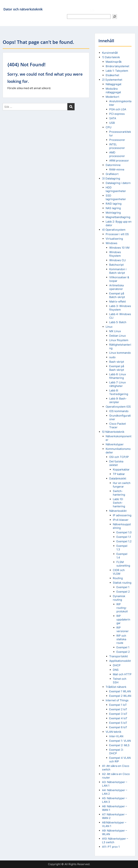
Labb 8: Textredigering (119, 392)
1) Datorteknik (111, 57)
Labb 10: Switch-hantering (119, 503)
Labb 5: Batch (118, 322)
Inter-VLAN (116, 736)
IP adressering (122, 515)
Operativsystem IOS (118, 407)
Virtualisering (114, 239)
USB (112, 123)
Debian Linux (118, 336)
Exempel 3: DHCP (116, 752)
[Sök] (115, 17)
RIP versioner (123, 629)
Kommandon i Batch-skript (118, 271)
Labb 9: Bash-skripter (118, 400)
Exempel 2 (123, 592)
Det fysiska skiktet (116, 463)
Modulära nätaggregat (113, 90)
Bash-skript (117, 362)
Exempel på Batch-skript (117, 295)
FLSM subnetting (123, 564)
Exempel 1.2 (124, 541)
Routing (118, 578)
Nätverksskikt (118, 511)
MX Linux (115, 331)
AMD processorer (117, 154)
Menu (6, 6)
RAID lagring (114, 204)
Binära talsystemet (117, 66)
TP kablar (119, 474)
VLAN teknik (113, 732)
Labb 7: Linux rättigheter (118, 384)
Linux (109, 327)
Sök (92, 11)
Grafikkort (112, 174)
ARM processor (119, 161)
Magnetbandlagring (118, 217)
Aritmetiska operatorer (116, 287)
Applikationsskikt (120, 661)
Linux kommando (120, 353)
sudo (112, 357)
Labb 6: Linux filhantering (118, 376)
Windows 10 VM (119, 248)
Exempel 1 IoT (118, 705)
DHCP (117, 665)
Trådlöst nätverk (116, 687)
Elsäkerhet (112, 75)
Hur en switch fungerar (122, 485)
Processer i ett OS (117, 234)
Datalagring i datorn (118, 183)
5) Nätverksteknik (113, 432)
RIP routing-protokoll (122, 608)
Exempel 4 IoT (118, 718)
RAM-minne (117, 169)
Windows (111, 243)
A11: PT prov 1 (111, 847)
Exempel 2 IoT (118, 709)
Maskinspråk (114, 62)
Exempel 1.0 (124, 532)
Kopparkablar (121, 469)
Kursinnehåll (110, 53)
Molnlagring (113, 213)
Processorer (117, 140)
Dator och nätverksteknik (23, 9)
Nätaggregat (113, 84)
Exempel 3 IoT (118, 714)
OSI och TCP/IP (119, 457)
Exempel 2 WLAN (120, 696)
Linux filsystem (119, 340)
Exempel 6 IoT (118, 727)
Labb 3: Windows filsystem (120, 308)
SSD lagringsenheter (116, 197)
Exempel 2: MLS (119, 745)
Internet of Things (117, 700)
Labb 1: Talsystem (117, 71)
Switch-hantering (119, 493)
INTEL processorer (117, 146)
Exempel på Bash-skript (117, 368)
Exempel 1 (123, 587)
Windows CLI (118, 260)
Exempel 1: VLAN (120, 741)
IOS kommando (119, 411)
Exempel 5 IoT (118, 723)
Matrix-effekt (118, 302)
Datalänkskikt (118, 478)
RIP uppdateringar (123, 619)
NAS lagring (113, 208)
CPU (109, 127)
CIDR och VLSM (119, 572)
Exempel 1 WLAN (120, 691)
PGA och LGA (118, 109)
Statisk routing (122, 583)
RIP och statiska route (121, 639)
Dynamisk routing (119, 598)
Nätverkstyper (115, 444)
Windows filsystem (115, 254)
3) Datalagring (111, 178)
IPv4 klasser (121, 520)
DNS (116, 670)
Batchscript (116, 265)
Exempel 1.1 (124, 537)
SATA (113, 118)
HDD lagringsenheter (116, 189)
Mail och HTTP (122, 674)
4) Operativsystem (114, 230)
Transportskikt (119, 656)
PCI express (117, 114)
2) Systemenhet (112, 80)
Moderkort (112, 97)
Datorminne (113, 165)
